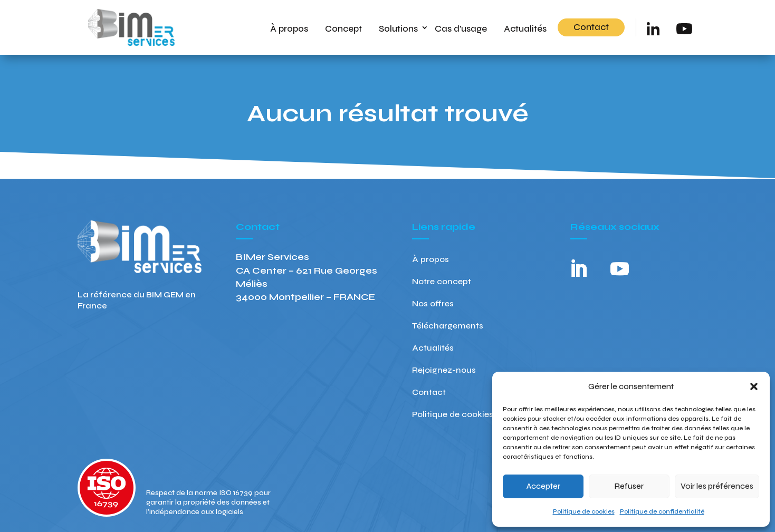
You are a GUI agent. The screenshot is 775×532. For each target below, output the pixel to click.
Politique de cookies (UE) (462, 415)
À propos (289, 29)
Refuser (629, 486)
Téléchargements (448, 326)
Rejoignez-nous (444, 371)
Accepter (543, 486)
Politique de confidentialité (662, 511)
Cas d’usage (461, 29)
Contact (591, 27)
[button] (754, 386)
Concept (343, 29)
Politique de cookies (584, 511)
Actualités (525, 29)
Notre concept (442, 282)
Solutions (398, 29)
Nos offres (433, 304)
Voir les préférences (717, 486)
